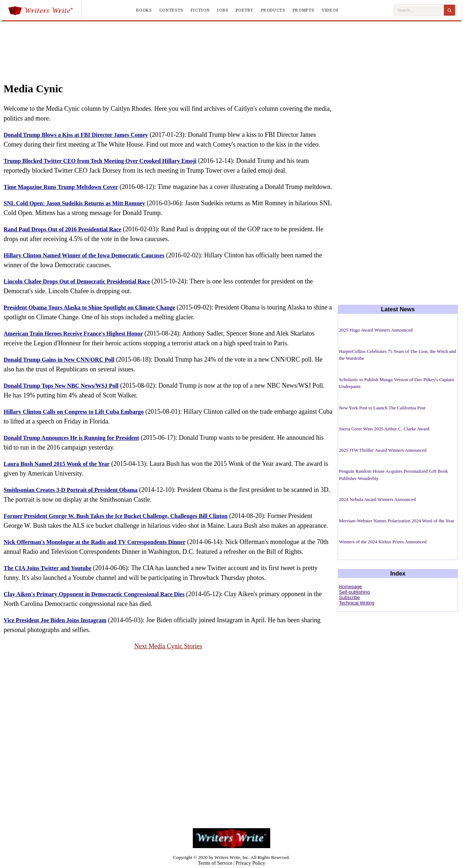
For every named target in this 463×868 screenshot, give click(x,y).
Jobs (222, 10)
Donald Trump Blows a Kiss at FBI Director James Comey (76, 135)
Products (273, 10)
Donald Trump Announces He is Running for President (71, 438)
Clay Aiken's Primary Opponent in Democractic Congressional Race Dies (94, 594)
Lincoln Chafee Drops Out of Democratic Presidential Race (77, 281)
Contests (171, 10)
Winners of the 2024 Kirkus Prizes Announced (383, 542)
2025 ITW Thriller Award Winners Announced (383, 450)
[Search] (449, 10)
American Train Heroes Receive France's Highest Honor (73, 334)
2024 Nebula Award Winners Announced (377, 499)
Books (144, 10)
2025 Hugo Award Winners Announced (376, 330)
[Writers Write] (45, 10)
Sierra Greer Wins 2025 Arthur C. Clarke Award (384, 429)
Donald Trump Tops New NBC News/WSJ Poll (61, 386)
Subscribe (349, 597)
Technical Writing (357, 603)
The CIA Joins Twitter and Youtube (48, 568)
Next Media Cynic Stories (168, 646)
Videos (330, 10)
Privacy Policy (250, 863)
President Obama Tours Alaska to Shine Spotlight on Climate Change (89, 307)
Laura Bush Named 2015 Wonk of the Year (57, 464)
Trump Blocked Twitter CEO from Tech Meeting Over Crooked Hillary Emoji (100, 161)
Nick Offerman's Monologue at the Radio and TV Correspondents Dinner (95, 542)
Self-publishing (354, 592)
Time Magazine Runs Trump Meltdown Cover (61, 187)
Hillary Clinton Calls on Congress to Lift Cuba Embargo (74, 412)
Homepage (351, 587)
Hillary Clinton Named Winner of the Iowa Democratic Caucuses (84, 255)
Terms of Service (215, 863)
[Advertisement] (231, 48)
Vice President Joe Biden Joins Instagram (55, 620)
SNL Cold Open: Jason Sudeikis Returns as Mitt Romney (74, 203)
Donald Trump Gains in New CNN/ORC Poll (59, 360)
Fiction (200, 10)
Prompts (303, 10)
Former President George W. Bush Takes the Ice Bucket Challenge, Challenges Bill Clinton (116, 516)
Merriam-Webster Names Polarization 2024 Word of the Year (396, 521)
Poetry (245, 10)
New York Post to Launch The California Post (382, 408)
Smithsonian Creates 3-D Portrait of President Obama (71, 490)
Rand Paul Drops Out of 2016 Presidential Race (62, 229)
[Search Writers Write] (419, 10)
